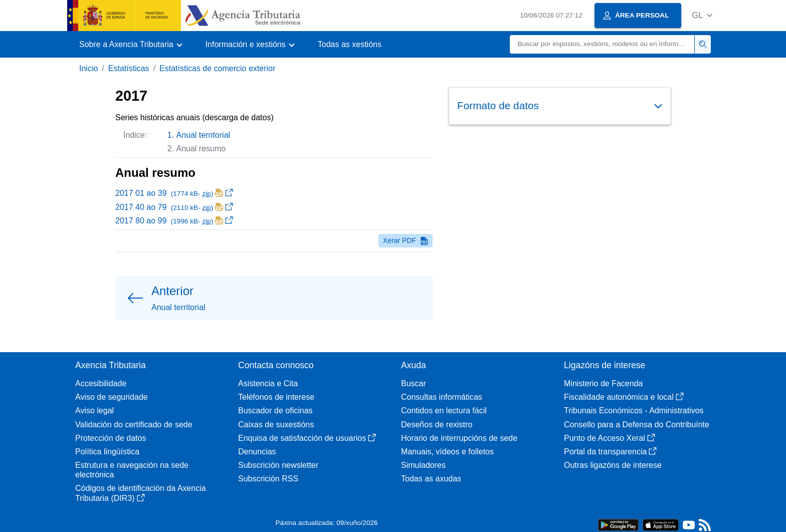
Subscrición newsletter (278, 465)
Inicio (88, 68)
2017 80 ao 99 (174, 221)
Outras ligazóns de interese (613, 465)
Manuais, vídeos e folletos (447, 452)
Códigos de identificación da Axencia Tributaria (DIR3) (141, 493)
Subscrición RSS (268, 479)
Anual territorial (204, 135)
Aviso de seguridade (112, 397)
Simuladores (423, 465)
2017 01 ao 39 (174, 193)
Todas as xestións (350, 44)
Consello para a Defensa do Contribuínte (637, 425)
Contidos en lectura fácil (444, 411)
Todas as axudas (431, 479)
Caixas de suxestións (276, 425)
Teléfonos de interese (276, 397)
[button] (702, 15)
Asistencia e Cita (268, 383)
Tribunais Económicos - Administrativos (634, 411)
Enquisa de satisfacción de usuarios (307, 438)
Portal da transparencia (610, 452)
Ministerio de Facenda (603, 383)
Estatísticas (129, 68)
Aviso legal (94, 411)
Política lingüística (107, 452)
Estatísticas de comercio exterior (217, 68)
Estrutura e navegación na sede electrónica (132, 470)
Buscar (414, 383)
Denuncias (257, 452)
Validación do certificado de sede (134, 425)
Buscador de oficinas (275, 411)
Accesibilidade (101, 383)
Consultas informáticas (442, 397)
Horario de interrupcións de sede (459, 438)
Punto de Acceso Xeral (610, 438)
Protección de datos (111, 438)
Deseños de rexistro (437, 425)
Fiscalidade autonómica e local (624, 397)
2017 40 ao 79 (174, 207)
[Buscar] (602, 44)
